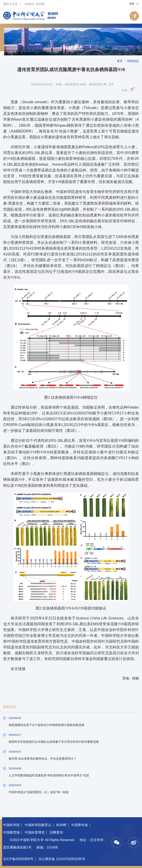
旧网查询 (56, 832)
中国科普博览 (35, 832)
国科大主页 (10, 4)
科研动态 (73, 48)
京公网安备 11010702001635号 (62, 859)
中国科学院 (11, 825)
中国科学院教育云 (38, 825)
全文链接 (18, 669)
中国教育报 (11, 832)
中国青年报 (80, 825)
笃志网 (40, 4)
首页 (120, 61)
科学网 (61, 825)
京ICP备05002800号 (18, 859)
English (29, 4)
